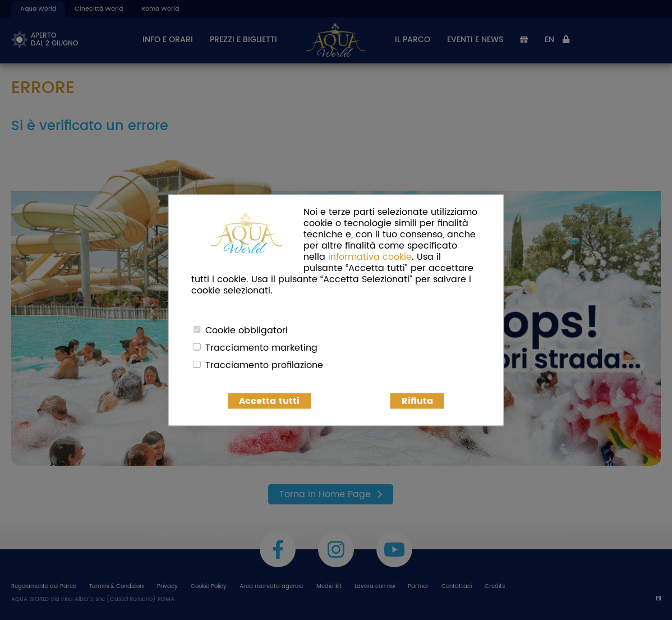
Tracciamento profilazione (264, 365)
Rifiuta (417, 401)
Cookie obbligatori (247, 330)
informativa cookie (370, 256)
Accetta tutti (269, 401)
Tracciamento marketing (261, 347)
